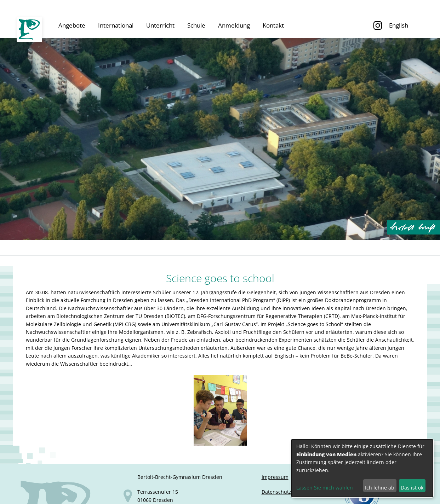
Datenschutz (276, 492)
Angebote (72, 25)
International (116, 25)
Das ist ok (412, 488)
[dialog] (362, 468)
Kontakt (273, 25)
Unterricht (160, 25)
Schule (196, 25)
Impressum (275, 477)
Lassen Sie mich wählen (325, 488)
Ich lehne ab (380, 488)
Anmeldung (234, 25)
